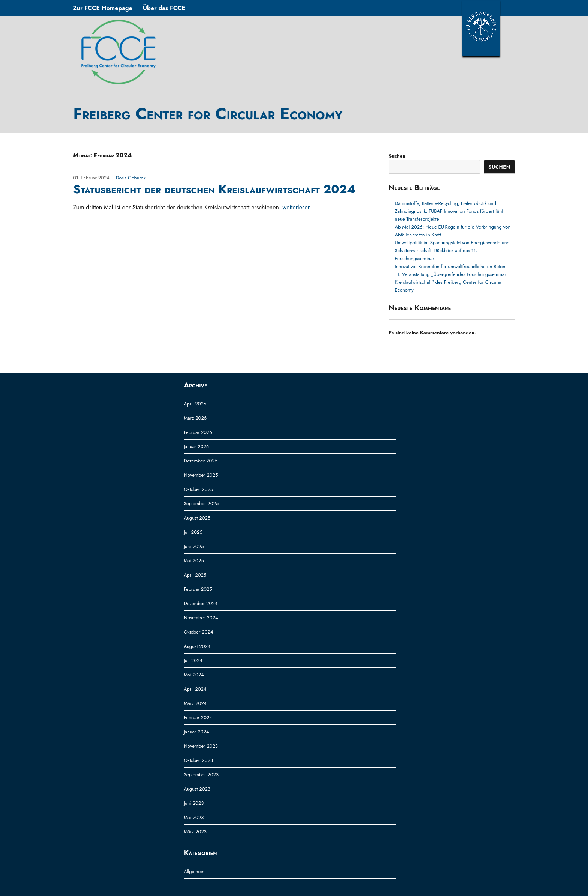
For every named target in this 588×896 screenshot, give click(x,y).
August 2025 (197, 518)
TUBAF (481, 28)
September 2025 (201, 504)
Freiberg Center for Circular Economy (208, 114)
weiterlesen (297, 207)
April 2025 (195, 575)
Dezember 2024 (201, 603)
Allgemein (194, 871)
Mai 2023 (194, 817)
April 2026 (195, 404)
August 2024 (197, 646)
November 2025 (201, 475)
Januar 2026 (196, 446)
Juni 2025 (194, 546)
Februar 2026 (198, 432)
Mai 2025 (194, 561)
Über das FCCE (164, 8)
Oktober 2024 (199, 632)
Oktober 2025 (199, 489)
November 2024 (201, 618)
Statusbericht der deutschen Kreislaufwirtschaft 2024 (214, 189)
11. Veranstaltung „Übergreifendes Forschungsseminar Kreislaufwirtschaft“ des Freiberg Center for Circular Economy (451, 282)
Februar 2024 (198, 718)
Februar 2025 (198, 589)
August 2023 (197, 789)
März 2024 (195, 703)
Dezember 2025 (201, 461)
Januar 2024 (196, 732)
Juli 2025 (193, 532)
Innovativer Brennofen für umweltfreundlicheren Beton (450, 266)
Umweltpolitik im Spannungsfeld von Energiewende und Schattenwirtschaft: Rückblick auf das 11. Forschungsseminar (452, 251)
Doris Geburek (131, 178)
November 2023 (201, 746)
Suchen (397, 156)
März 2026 (195, 418)
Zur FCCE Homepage (103, 8)
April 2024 (195, 689)
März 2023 (195, 832)
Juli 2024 (193, 660)
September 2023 (201, 775)
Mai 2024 (194, 675)
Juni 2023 (194, 803)
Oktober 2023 (198, 760)
